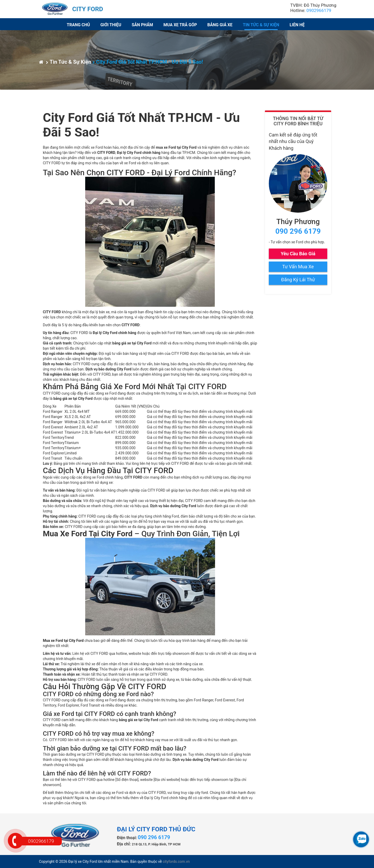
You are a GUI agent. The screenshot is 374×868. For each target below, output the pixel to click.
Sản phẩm (142, 25)
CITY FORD (106, 153)
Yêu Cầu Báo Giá (298, 254)
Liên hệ (297, 25)
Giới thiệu (111, 25)
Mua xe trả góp (180, 25)
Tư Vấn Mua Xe (298, 267)
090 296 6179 (298, 231)
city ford (201, 793)
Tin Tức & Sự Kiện (261, 25)
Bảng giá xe (220, 25)
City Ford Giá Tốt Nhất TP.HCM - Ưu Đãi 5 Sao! (148, 62)
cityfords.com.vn (176, 862)
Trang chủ (78, 25)
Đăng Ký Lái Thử (298, 280)
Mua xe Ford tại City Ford (63, 641)
